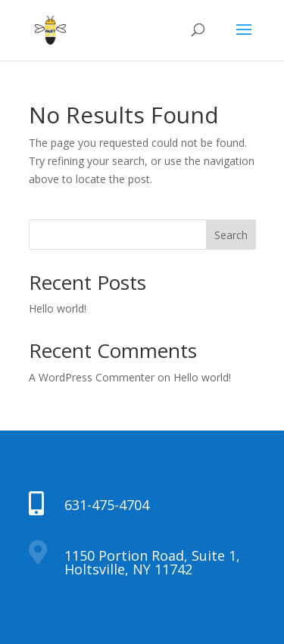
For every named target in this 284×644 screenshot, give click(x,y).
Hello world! (58, 308)
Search (231, 235)
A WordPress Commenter (92, 377)
